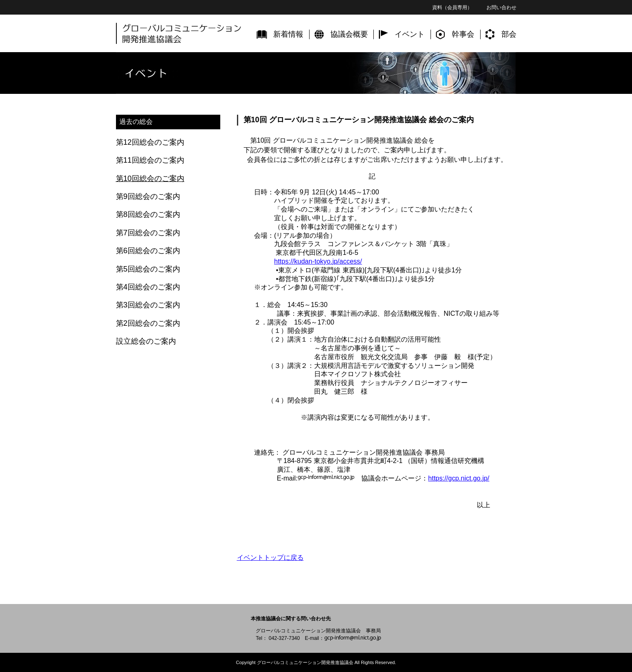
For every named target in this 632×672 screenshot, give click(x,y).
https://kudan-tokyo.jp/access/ (318, 261)
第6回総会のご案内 (148, 251)
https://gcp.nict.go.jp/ (459, 478)
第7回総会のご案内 (148, 233)
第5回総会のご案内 (148, 269)
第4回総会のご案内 (148, 287)
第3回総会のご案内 (148, 305)
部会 (509, 34)
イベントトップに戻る (270, 557)
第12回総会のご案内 (150, 142)
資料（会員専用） (452, 8)
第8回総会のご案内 (148, 214)
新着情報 (288, 34)
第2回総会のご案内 (148, 323)
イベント (410, 34)
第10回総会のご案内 (150, 179)
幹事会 (463, 34)
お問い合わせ (501, 8)
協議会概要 (349, 34)
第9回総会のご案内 (148, 196)
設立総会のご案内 (146, 341)
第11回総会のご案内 (150, 160)
